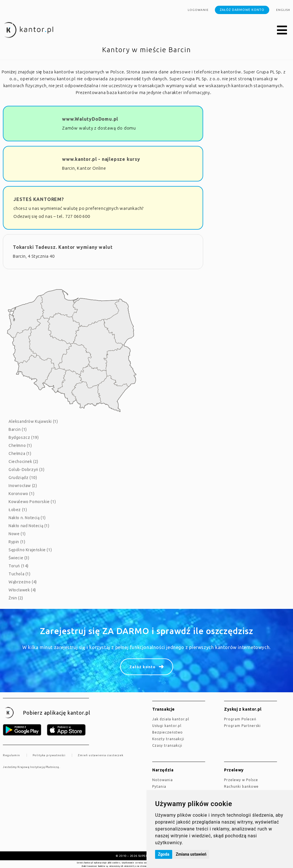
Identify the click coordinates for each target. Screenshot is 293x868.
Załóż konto (142, 667)
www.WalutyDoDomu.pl (90, 119)
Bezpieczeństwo (168, 732)
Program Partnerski (242, 726)
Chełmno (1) (20, 445)
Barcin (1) (18, 429)
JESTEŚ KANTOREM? (39, 199)
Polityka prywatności (49, 755)
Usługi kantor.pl (167, 726)
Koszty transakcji (168, 739)
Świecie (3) (19, 558)
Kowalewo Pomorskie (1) (32, 502)
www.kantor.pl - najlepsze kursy (101, 159)
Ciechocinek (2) (23, 462)
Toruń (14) (19, 566)
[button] (282, 30)
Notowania (163, 780)
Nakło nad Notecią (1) (29, 526)
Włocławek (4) (22, 590)
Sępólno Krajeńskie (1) (30, 550)
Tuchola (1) (20, 574)
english (283, 10)
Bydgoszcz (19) (24, 437)
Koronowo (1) (21, 494)
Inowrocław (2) (23, 486)
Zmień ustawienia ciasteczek (101, 755)
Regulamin (11, 755)
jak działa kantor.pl (171, 719)
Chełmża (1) (20, 453)
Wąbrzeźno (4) (23, 582)
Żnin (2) (16, 598)
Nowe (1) (17, 534)
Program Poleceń (240, 719)
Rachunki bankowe (241, 786)
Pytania (159, 786)
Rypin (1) (17, 542)
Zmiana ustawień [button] (191, 854)
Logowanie (198, 10)
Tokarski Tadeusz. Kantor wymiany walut (63, 247)
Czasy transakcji (167, 745)
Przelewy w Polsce (241, 780)
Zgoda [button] (164, 854)
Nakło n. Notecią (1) (27, 518)
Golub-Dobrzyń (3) (26, 470)
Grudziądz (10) (23, 478)
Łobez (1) (18, 510)
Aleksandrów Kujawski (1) (33, 421)
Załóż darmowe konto (242, 10)
